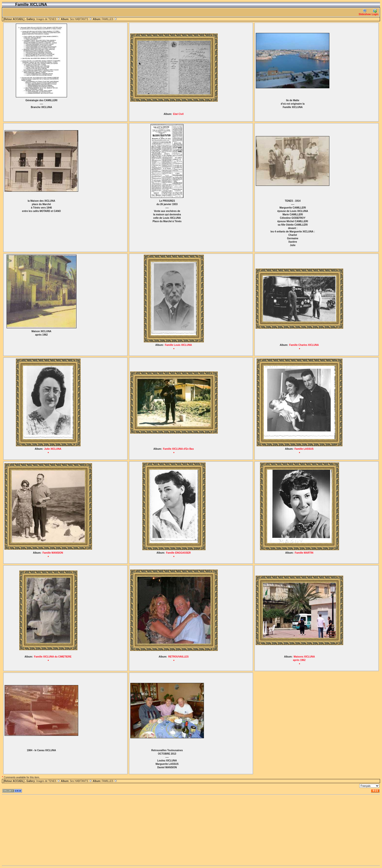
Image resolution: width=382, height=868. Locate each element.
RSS (375, 791)
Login (375, 12)
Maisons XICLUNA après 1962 (304, 658)
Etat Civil (178, 114)
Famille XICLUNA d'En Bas (178, 449)
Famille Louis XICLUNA (178, 345)
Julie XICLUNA (53, 449)
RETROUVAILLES (178, 657)
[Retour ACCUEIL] (14, 19)
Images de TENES (48, 19)
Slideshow (365, 12)
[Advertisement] (148, 830)
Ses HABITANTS (81, 19)
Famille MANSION (53, 553)
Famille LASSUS (304, 449)
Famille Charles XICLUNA (304, 345)
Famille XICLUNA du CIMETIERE (53, 657)
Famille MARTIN (304, 553)
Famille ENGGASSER (178, 553)
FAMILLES (109, 19)
